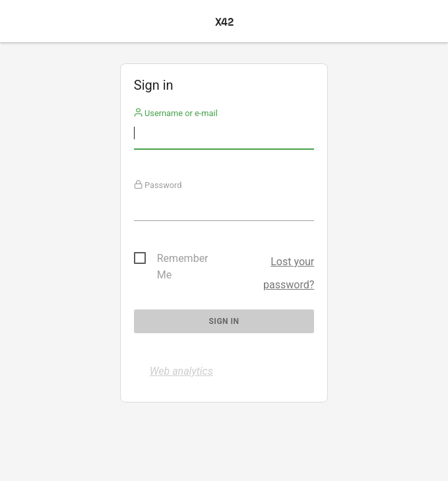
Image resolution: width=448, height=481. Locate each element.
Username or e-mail (176, 113)
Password (158, 185)
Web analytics (181, 371)
